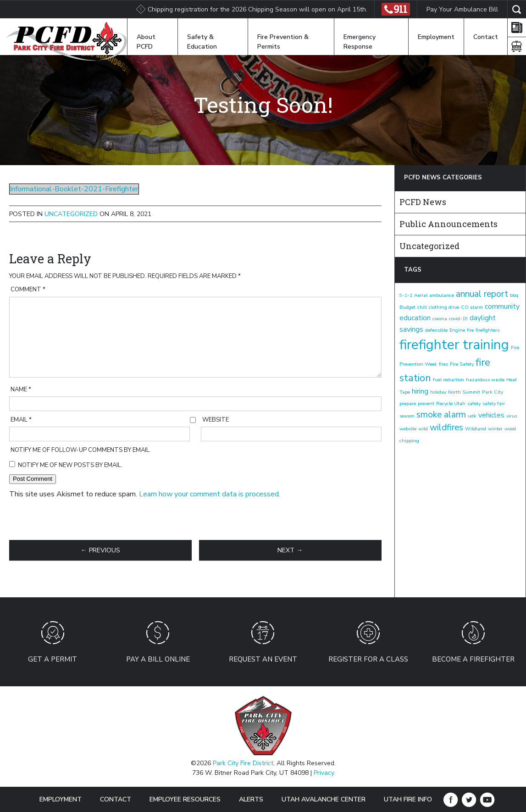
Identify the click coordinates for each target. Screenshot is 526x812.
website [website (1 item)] (408, 429)
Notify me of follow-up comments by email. (81, 450)
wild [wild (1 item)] (423, 429)
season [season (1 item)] (407, 416)
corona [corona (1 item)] (440, 319)
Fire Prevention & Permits (283, 42)
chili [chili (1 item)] (422, 307)
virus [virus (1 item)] (512, 416)
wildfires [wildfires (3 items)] (446, 428)
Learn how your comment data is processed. (210, 494)
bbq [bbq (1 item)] (514, 295)
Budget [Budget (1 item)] (407, 307)
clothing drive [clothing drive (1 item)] (444, 307)
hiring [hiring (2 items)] (420, 391)
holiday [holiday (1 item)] (438, 392)
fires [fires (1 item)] (443, 364)
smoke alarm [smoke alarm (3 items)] (441, 415)
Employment (436, 37)
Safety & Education (202, 42)
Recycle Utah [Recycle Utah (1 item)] (451, 403)
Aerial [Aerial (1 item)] (421, 295)
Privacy (324, 773)
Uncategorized (71, 214)
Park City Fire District (243, 763)
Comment (28, 289)
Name (21, 389)
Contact (486, 37)
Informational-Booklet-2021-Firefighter (74, 189)
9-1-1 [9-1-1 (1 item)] (406, 295)
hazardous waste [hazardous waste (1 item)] (485, 380)
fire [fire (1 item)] (470, 330)
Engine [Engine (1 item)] (457, 330)
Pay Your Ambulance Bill (462, 9)
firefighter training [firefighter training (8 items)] (454, 345)
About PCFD (146, 42)
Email (21, 420)
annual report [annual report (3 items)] (482, 294)
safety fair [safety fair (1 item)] (494, 403)
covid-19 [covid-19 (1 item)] (458, 319)
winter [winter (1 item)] (495, 429)
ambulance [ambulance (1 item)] (442, 295)
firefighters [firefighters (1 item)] (487, 330)
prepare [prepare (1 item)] (408, 403)
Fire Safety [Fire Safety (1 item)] (462, 364)
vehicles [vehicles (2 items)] (491, 415)
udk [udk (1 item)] (472, 416)
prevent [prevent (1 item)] (426, 403)
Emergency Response (360, 42)
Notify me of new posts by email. (70, 465)
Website (216, 420)
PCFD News (423, 202)
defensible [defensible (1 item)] (436, 330)
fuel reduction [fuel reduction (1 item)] (448, 380)
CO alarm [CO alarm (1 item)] (472, 307)
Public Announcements (448, 224)
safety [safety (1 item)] (474, 403)
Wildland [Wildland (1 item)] (476, 429)
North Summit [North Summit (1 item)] (464, 392)
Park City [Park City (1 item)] (493, 392)
